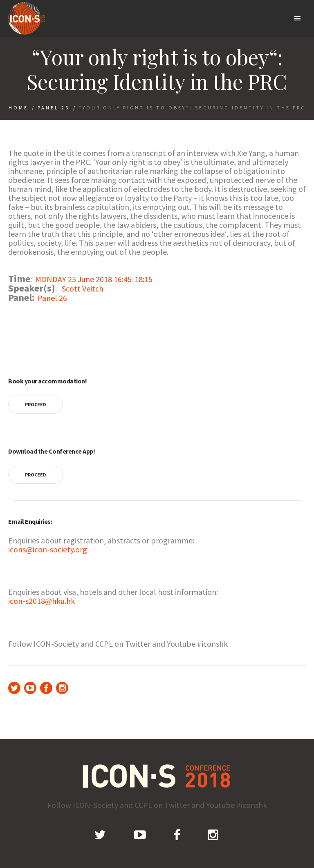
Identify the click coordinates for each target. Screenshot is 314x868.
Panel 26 (54, 108)
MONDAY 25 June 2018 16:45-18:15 (94, 279)
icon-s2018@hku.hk (41, 601)
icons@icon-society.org (48, 549)
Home (18, 108)
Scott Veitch (83, 288)
